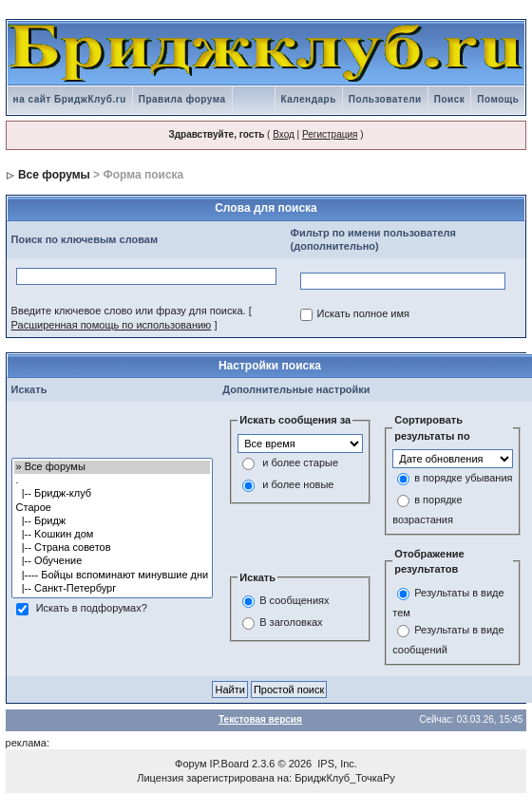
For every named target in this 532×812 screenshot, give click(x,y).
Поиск (450, 99)
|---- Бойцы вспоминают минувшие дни (113, 576)
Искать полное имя (363, 314)
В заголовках (291, 622)
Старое (113, 508)
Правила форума (182, 99)
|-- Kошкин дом (113, 535)
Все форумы (54, 175)
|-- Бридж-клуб (113, 494)
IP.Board (229, 764)
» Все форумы (113, 467)
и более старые (300, 463)
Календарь (309, 99)
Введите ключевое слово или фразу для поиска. (129, 311)
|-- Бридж (113, 521)
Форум (190, 764)
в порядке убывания (463, 479)
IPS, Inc (336, 764)
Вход (284, 134)
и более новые (298, 484)
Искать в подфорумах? (92, 608)
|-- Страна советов (113, 548)
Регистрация (330, 134)
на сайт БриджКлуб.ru (70, 99)
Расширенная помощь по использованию (112, 325)
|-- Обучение (113, 561)
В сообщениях (294, 600)
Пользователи (385, 99)
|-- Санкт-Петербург (113, 589)
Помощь (498, 99)
